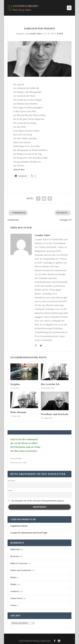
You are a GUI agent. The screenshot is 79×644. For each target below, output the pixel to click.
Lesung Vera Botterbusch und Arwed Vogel (29, 533)
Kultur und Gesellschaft (21, 570)
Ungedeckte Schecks (19, 526)
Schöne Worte (16, 598)
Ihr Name (11, 481)
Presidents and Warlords (55, 414)
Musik (13, 577)
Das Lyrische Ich (50, 384)
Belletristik (15, 549)
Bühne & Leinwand (19, 563)
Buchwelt (14, 556)
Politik (60, 34)
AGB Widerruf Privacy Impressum (35, 641)
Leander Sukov (35, 34)
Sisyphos (15, 384)
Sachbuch (15, 591)
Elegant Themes (35, 637)
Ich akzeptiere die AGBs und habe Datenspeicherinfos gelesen (38, 501)
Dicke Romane (18, 412)
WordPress (58, 637)
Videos (13, 605)
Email (10, 490)
